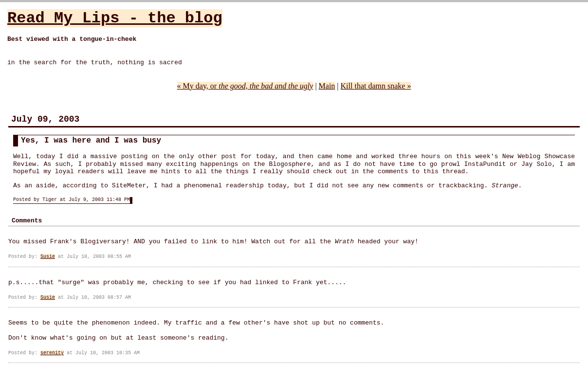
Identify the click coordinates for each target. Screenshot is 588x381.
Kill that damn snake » (376, 86)
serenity (52, 353)
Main (327, 86)
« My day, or (245, 86)
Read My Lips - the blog (115, 18)
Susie (48, 257)
